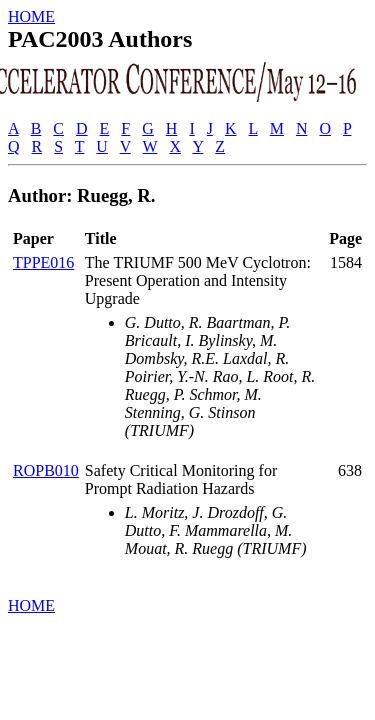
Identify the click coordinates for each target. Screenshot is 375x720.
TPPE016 (43, 262)
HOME (31, 16)
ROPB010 (46, 470)
